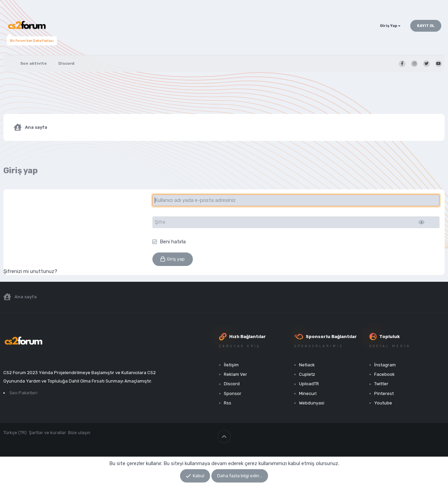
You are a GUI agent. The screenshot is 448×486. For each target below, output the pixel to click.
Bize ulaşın (79, 433)
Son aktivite (34, 63)
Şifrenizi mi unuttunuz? (30, 271)
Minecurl (308, 393)
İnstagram (385, 365)
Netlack (307, 365)
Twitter (381, 384)
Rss (228, 403)
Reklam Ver (235, 374)
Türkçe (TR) (15, 433)
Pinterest (384, 393)
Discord (66, 63)
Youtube (383, 403)
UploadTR (309, 384)
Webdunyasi (312, 403)
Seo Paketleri (23, 393)
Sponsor (233, 393)
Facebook (384, 374)
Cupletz (307, 374)
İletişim (231, 365)
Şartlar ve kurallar (48, 433)
